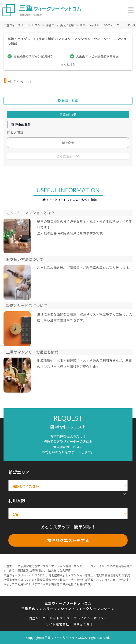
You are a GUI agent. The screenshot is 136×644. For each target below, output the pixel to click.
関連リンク (37, 618)
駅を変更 (68, 143)
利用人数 (17, 500)
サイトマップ (60, 618)
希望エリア (19, 472)
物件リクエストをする (68, 540)
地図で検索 (70, 101)
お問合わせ (82, 624)
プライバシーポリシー (90, 618)
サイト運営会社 (58, 624)
